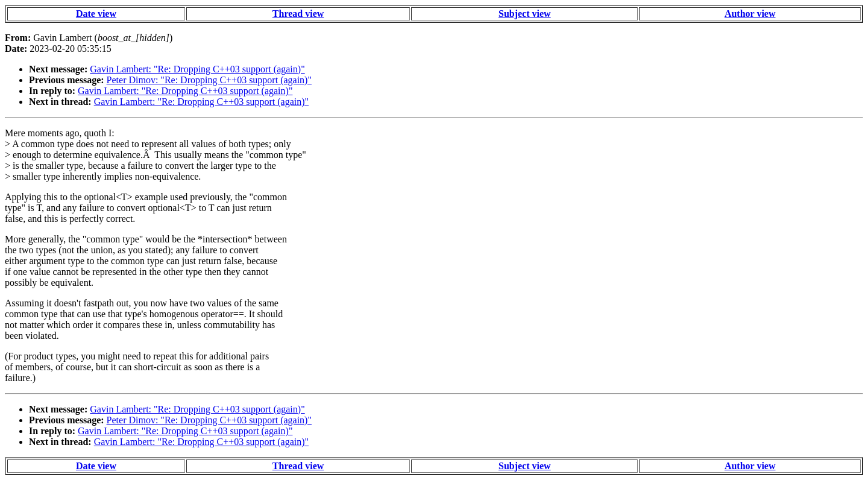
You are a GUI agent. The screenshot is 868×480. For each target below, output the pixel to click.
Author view (750, 14)
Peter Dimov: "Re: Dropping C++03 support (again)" (209, 80)
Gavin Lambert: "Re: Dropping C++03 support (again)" (197, 69)
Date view (96, 14)
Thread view (298, 14)
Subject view (525, 14)
